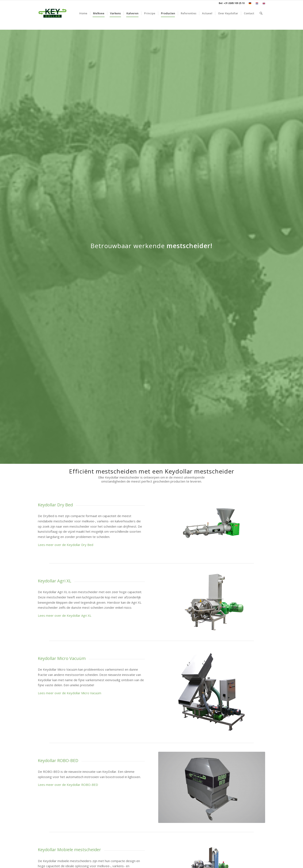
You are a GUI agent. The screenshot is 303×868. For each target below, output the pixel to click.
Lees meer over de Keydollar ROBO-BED (68, 785)
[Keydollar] (52, 13)
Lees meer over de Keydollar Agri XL (65, 615)
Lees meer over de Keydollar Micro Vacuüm (70, 693)
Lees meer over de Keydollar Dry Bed (66, 545)
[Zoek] (261, 13)
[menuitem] (250, 3)
